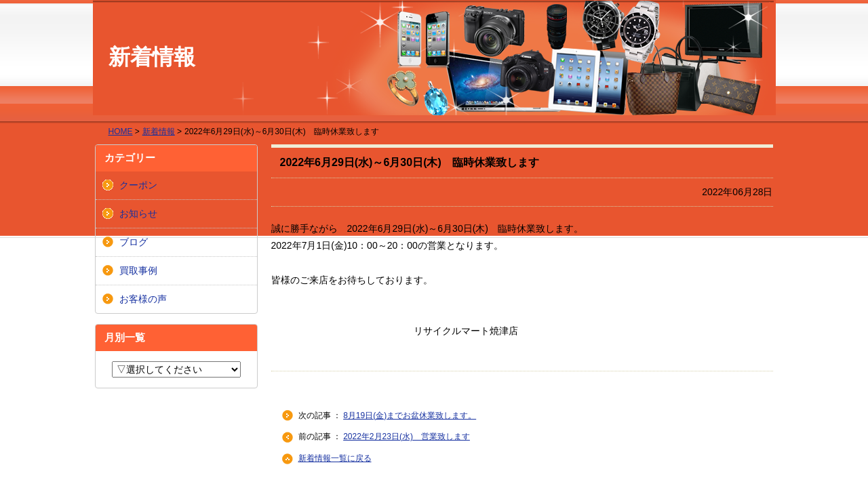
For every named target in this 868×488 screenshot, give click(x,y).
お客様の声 (143, 299)
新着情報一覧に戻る (335, 458)
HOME (121, 131)
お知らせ (138, 213)
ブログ (134, 242)
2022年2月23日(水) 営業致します (407, 436)
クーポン (138, 185)
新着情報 (159, 131)
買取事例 (138, 270)
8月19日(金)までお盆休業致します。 (410, 415)
